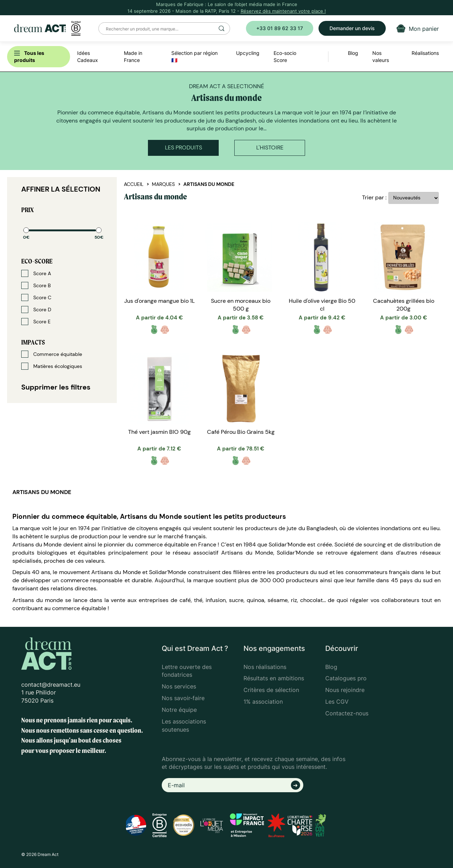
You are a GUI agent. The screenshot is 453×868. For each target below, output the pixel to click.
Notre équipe (179, 710)
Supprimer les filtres (56, 387)
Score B (36, 285)
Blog (331, 667)
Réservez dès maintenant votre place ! (283, 11)
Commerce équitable (52, 354)
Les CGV (337, 702)
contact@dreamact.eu (51, 685)
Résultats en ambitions (274, 678)
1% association (263, 702)
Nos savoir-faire (183, 698)
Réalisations (425, 53)
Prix (27, 210)
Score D (36, 310)
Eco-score (37, 261)
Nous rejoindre (345, 690)
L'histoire (270, 147)
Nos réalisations (265, 667)
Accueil (134, 184)
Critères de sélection (271, 690)
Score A (36, 273)
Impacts (33, 342)
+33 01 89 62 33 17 (280, 28)
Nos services (179, 686)
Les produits (184, 147)
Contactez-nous (347, 713)
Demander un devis (352, 28)
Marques (163, 184)
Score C (36, 297)
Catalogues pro (346, 678)
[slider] (26, 230)
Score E (36, 322)
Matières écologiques (52, 366)
